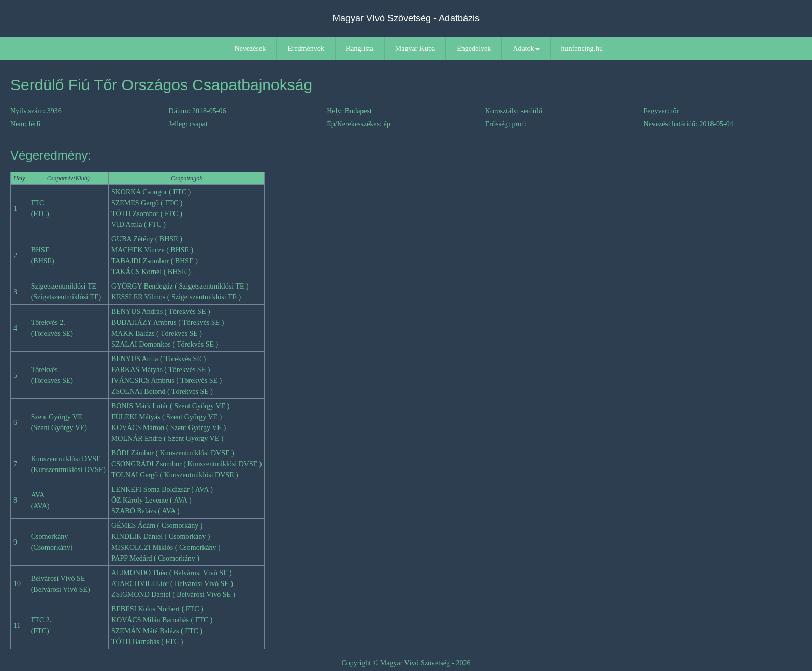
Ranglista (360, 48)
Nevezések (250, 48)
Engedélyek (474, 48)
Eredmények (306, 48)
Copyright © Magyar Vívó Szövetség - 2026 (406, 663)
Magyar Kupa (415, 48)
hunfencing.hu (582, 48)
